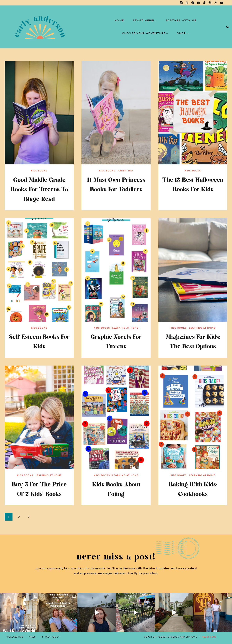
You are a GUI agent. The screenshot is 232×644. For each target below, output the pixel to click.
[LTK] (210, 3)
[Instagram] (181, 3)
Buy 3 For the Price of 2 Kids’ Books (39, 489)
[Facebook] (193, 3)
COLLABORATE (16, 637)
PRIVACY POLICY (52, 637)
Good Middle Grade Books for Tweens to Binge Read (39, 189)
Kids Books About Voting (116, 489)
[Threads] (187, 3)
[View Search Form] (227, 27)
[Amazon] (216, 3)
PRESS (33, 637)
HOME (119, 20)
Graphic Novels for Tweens (116, 341)
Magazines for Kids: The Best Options (193, 341)
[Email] (221, 3)
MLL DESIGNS (208, 637)
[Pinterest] (198, 3)
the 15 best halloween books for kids (193, 189)
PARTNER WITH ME (181, 20)
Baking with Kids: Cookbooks (193, 489)
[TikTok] (204, 3)
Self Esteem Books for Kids (39, 341)
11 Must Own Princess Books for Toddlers (116, 189)
